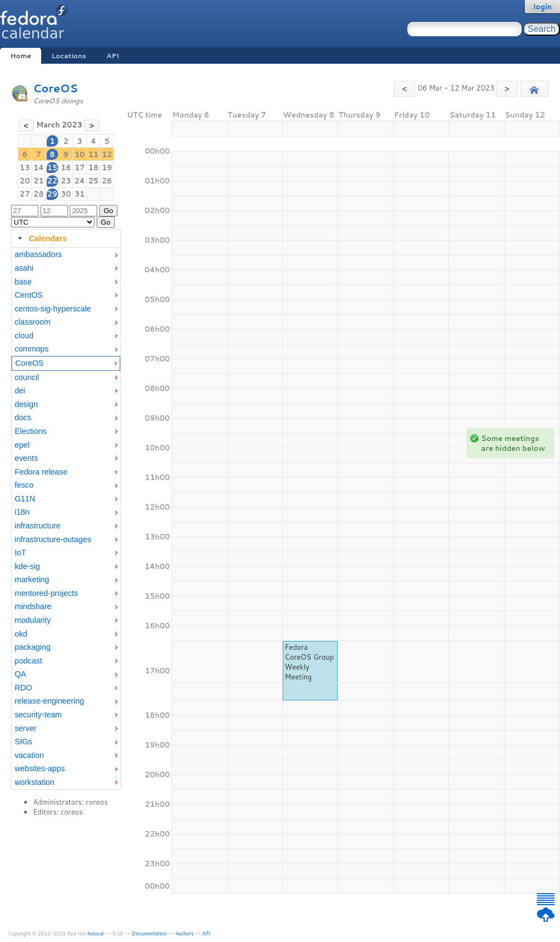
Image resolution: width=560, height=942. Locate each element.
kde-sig (27, 566)
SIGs (24, 742)
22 (52, 181)
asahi (24, 268)
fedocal (96, 933)
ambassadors (38, 254)
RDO (24, 688)
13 (25, 168)
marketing (32, 579)
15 (52, 168)
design (26, 404)
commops (32, 349)
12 (107, 154)
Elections (31, 431)
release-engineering (49, 701)
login (542, 7)
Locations (69, 56)
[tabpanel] (66, 519)
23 (66, 181)
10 (80, 154)
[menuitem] (66, 255)
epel (22, 445)
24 (79, 181)
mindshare (33, 606)
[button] (404, 89)
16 (66, 168)
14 (39, 168)
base (23, 282)
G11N (25, 499)
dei (20, 391)
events (26, 458)
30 (66, 194)
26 (107, 181)
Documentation (149, 933)
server (26, 728)
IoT (21, 553)
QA (21, 674)
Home (20, 56)
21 (39, 181)
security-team (38, 715)
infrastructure (38, 526)
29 (52, 194)
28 (39, 194)
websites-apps (40, 768)
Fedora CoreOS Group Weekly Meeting (310, 662)
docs (23, 417)
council (27, 377)
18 (94, 168)
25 (94, 181)
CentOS (29, 295)
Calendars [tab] (41, 238)
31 (80, 194)
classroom (33, 322)
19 (107, 168)
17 (80, 168)
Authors (185, 933)
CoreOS (55, 88)
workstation (35, 782)
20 (25, 181)
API (113, 56)
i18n (22, 512)
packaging (33, 647)
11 (94, 154)
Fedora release (41, 472)
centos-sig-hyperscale (53, 309)
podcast (29, 661)
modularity (33, 620)
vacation (29, 755)
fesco (24, 485)
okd (21, 634)
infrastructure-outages (53, 539)
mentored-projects (46, 593)
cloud (24, 336)
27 (25, 194)
